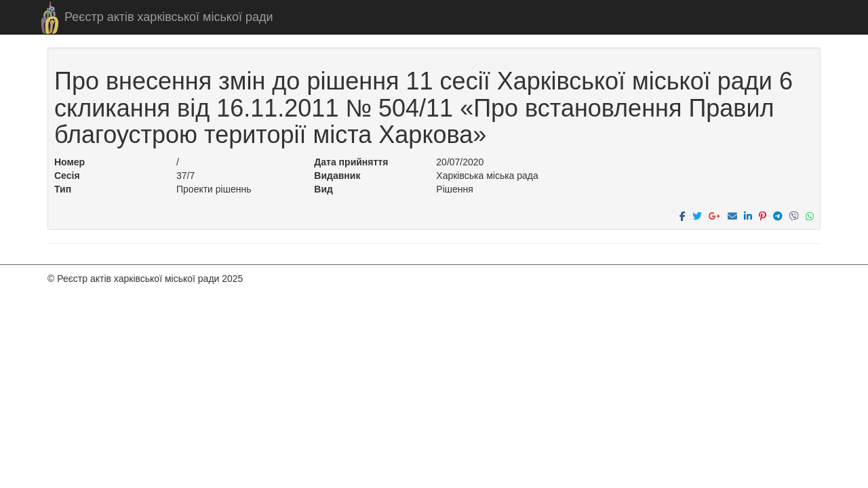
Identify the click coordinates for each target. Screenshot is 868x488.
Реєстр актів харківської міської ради (169, 17)
